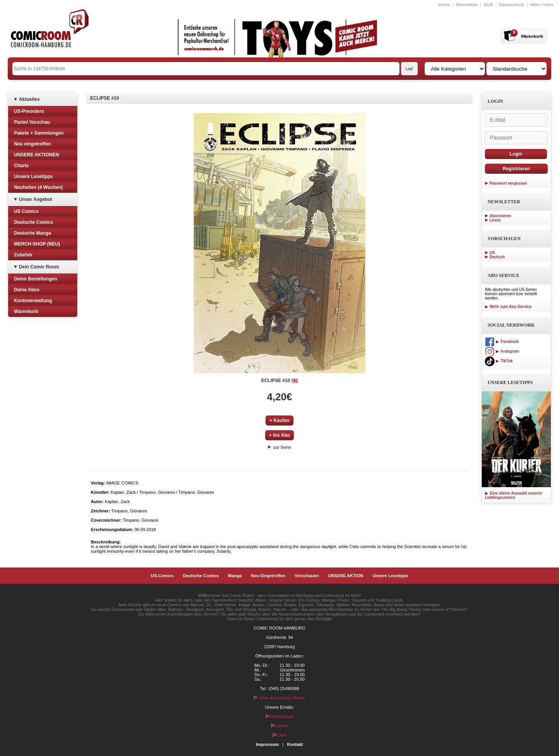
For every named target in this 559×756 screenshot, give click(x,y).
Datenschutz (511, 5)
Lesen (495, 220)
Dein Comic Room (39, 267)
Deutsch (497, 257)
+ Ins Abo (279, 435)
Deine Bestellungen (36, 279)
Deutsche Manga (32, 233)
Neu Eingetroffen (268, 576)
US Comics (26, 211)
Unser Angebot (36, 199)
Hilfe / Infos (542, 5)
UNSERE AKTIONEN (36, 155)
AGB (488, 5)
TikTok (499, 361)
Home (444, 5)
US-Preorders (29, 111)
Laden (279, 726)
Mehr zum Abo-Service (508, 307)
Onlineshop (280, 716)
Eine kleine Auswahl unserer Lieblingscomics (514, 495)
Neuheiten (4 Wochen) (38, 187)
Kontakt (295, 744)
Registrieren (516, 169)
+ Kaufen (279, 420)
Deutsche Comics (34, 222)
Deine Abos (27, 290)
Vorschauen (307, 576)
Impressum (268, 744)
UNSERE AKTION (346, 576)
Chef (279, 735)
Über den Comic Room (279, 698)
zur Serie (279, 447)
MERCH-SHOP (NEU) (37, 244)
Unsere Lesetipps (33, 176)
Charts (21, 166)
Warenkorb (26, 311)
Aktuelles (29, 99)
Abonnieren (500, 216)
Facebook (502, 342)
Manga (235, 576)
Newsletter (467, 5)
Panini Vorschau (32, 122)
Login (516, 154)
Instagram (502, 351)
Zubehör (23, 255)
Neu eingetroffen (32, 144)
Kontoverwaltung (33, 301)
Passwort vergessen (508, 183)
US (492, 253)
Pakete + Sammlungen (39, 133)
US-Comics (162, 576)
